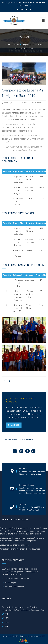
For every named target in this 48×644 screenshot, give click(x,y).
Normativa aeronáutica (13, 587)
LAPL (6, 618)
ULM (5, 622)
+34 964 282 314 (39, 3)
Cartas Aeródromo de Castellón (16, 579)
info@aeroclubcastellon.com (16, 3)
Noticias (24, 103)
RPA (5, 626)
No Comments (37, 103)
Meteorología (9, 583)
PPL (5, 614)
